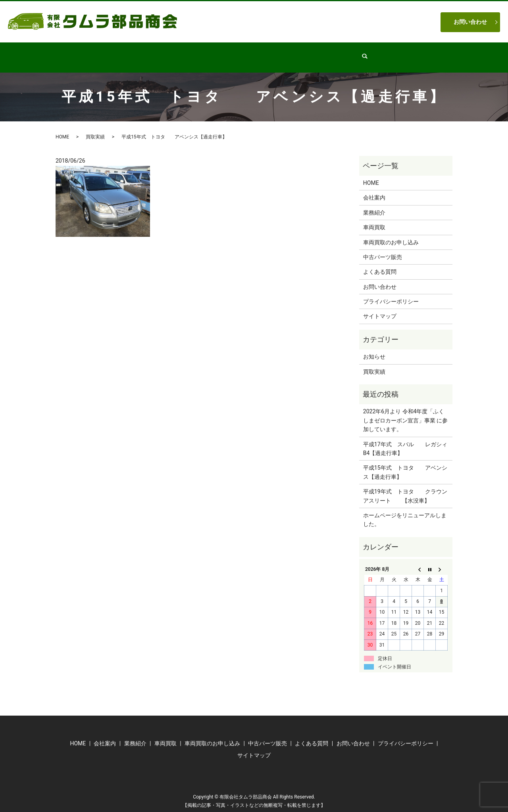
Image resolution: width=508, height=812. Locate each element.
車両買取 (304, 53)
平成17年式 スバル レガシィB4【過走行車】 (405, 441)
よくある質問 (348, 53)
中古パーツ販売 (256, 53)
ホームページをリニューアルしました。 (405, 512)
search (386, 54)
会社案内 (170, 53)
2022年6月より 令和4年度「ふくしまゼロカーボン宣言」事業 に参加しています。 (405, 413)
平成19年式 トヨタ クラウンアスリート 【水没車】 (405, 488)
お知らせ (374, 349)
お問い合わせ (470, 22)
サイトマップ (380, 309)
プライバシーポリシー (391, 294)
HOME (135, 53)
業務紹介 (209, 53)
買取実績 (95, 129)
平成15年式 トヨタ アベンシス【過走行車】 (405, 465)
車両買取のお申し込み (391, 235)
